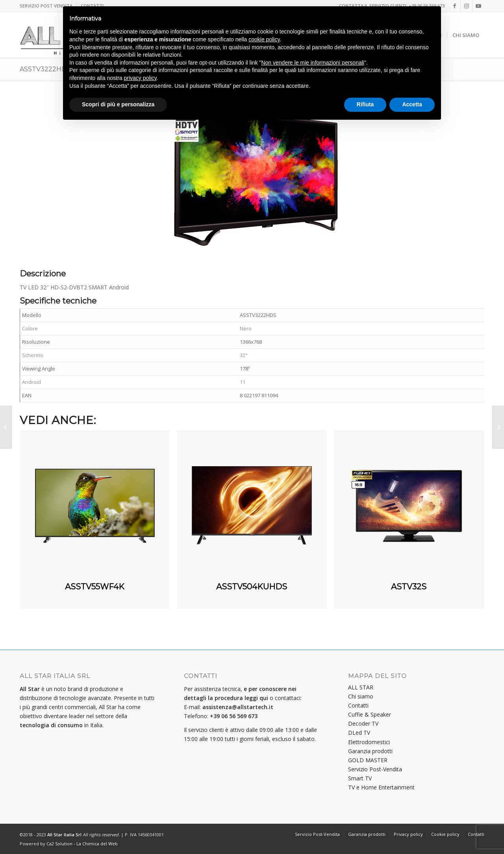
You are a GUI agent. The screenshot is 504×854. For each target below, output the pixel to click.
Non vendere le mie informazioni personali (312, 63)
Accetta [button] (412, 104)
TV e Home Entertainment (381, 787)
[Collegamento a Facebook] (455, 6)
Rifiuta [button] (365, 104)
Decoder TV (363, 723)
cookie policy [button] (264, 39)
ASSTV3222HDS (45, 69)
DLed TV (359, 733)
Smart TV (360, 778)
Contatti (358, 705)
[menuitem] (48, 6)
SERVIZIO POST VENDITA (46, 6)
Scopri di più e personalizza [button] (118, 104)
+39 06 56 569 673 (234, 716)
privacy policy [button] (140, 78)
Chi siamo (361, 696)
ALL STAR (361, 687)
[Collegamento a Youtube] (478, 6)
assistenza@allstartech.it (238, 707)
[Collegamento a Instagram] (466, 6)
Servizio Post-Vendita (375, 769)
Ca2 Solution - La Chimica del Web (82, 844)
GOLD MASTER (368, 760)
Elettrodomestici (369, 742)
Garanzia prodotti (370, 751)
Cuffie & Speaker (370, 714)
